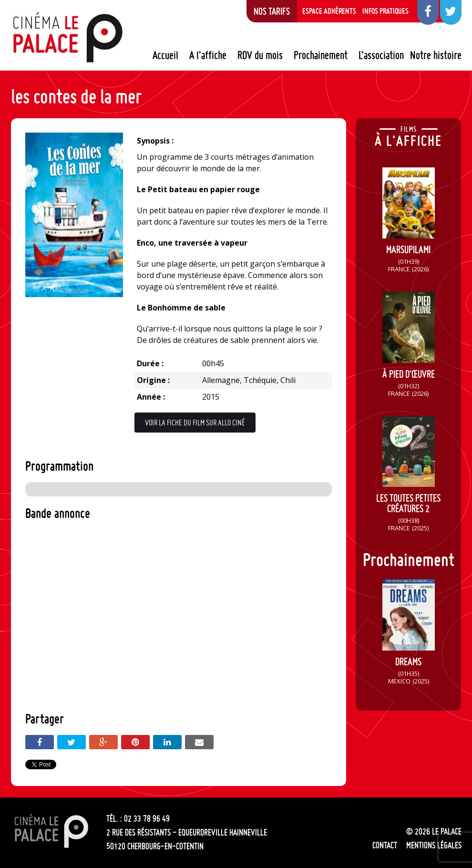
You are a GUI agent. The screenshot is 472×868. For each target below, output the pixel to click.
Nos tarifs (272, 11)
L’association (381, 55)
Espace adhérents (329, 11)
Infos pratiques (385, 11)
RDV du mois (260, 55)
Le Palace (67, 37)
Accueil (165, 55)
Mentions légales (434, 845)
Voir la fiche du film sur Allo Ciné (195, 423)
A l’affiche (208, 55)
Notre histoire (436, 55)
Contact (385, 845)
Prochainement (321, 55)
